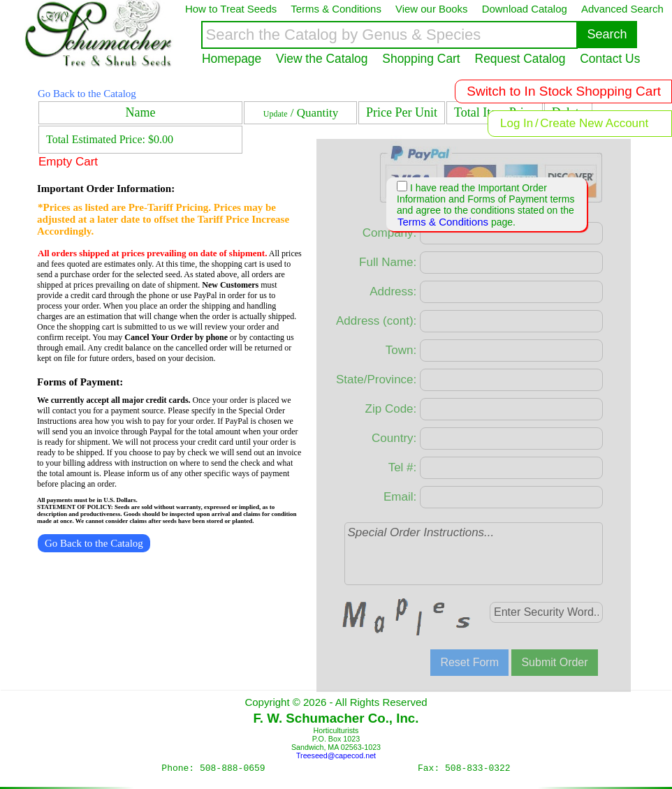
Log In (517, 123)
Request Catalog (520, 59)
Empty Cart (68, 162)
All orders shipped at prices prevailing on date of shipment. (152, 253)
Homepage (232, 59)
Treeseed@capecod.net (336, 755)
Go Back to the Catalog (87, 94)
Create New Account (594, 123)
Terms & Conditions (443, 222)
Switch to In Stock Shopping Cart (564, 91)
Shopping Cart (421, 59)
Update (276, 114)
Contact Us (610, 59)
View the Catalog (322, 59)
